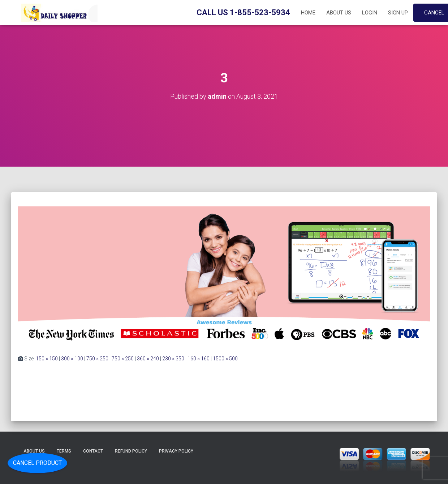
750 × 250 (97, 359)
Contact (93, 451)
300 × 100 (72, 359)
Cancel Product (37, 463)
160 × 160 (199, 359)
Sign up (398, 13)
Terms (64, 451)
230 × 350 (173, 359)
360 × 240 (148, 359)
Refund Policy (131, 451)
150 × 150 (47, 359)
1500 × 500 (225, 359)
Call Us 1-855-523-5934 (243, 12)
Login (370, 13)
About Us (339, 13)
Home (308, 13)
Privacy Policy (176, 451)
